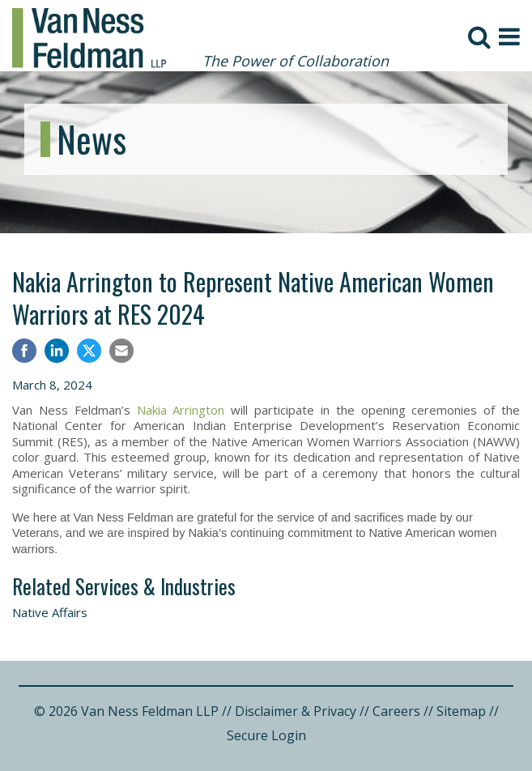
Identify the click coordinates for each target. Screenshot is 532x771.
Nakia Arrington (181, 410)
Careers (396, 711)
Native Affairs (50, 612)
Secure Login (266, 735)
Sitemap (461, 711)
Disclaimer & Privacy (296, 711)
